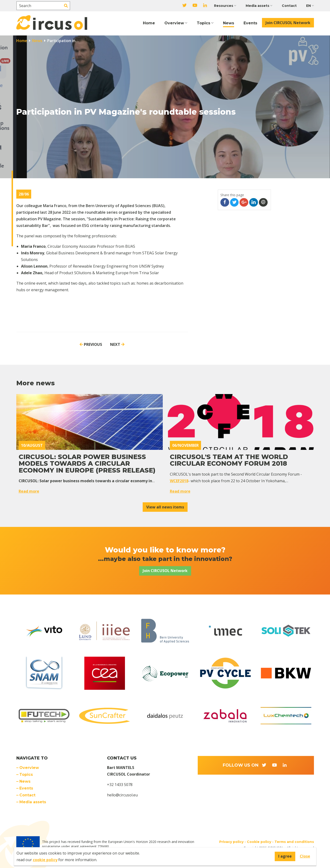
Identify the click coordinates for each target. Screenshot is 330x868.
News (229, 23)
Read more (29, 491)
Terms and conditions (294, 842)
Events (250, 23)
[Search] (43, 6)
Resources (224, 6)
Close (305, 856)
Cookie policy (259, 842)
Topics (204, 23)
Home (149, 23)
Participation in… (62, 41)
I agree (285, 856)
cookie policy (45, 860)
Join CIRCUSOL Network (288, 23)
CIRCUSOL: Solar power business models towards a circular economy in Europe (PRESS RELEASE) (87, 464)
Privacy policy (231, 842)
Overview (174, 23)
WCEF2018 (179, 481)
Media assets (257, 6)
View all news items (165, 507)
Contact (289, 6)
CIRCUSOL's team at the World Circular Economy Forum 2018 (229, 460)
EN (309, 6)
